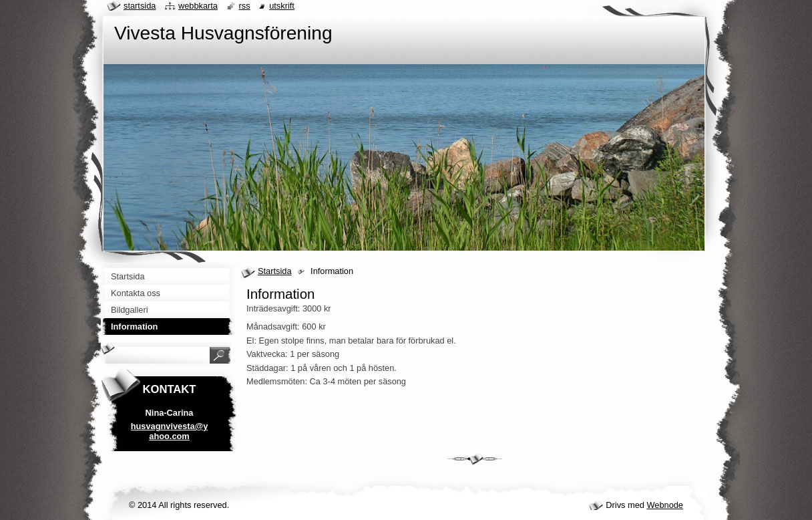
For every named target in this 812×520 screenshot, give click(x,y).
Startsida (275, 271)
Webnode (665, 505)
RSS (245, 6)
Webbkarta (198, 6)
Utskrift (282, 6)
